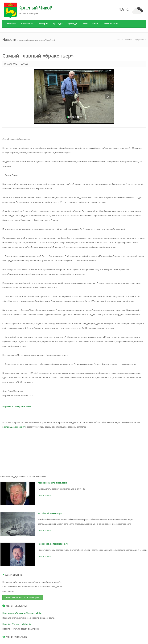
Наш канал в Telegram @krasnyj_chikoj (22, 613)
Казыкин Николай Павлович (53, 483)
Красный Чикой (35, 8)
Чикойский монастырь (50, 513)
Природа (72, 24)
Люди (85, 24)
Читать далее (44, 495)
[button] (40, 109)
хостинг (7, 427)
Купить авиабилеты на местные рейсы (23, 597)
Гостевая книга (111, 24)
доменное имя (18, 427)
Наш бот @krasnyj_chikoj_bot (17, 624)
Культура (58, 24)
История (44, 24)
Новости (12, 24)
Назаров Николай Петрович (53, 544)
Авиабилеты (28, 24)
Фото (95, 24)
